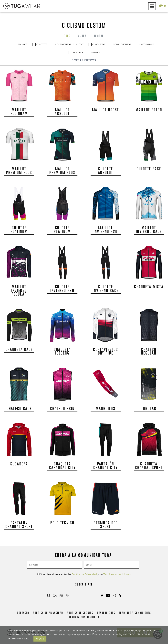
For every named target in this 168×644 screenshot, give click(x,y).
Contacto (23, 613)
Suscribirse (84, 584)
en (68, 596)
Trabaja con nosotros (84, 617)
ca (55, 596)
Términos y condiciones (117, 574)
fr (61, 596)
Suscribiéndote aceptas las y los (84, 574)
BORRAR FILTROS (84, 60)
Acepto (40, 639)
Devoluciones (106, 613)
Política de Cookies (80, 613)
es (48, 596)
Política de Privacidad (84, 574)
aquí (27, 639)
